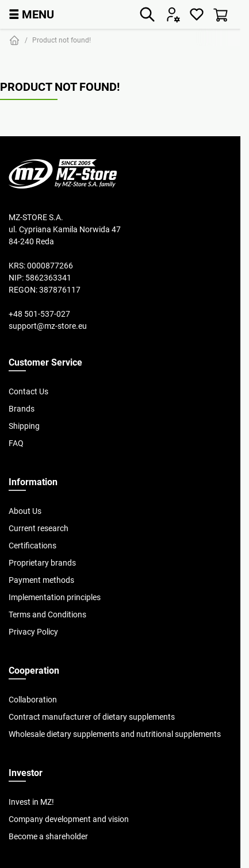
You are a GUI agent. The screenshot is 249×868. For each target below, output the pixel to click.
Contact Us (28, 391)
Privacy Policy (33, 632)
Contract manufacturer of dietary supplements (92, 717)
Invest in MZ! (31, 802)
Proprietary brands (42, 563)
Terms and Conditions (47, 614)
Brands (22, 409)
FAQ (16, 443)
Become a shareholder (48, 836)
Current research (39, 528)
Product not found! (62, 40)
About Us (25, 511)
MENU (31, 14)
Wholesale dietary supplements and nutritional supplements (115, 734)
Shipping (24, 426)
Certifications (32, 546)
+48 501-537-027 (39, 314)
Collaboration (33, 700)
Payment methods (41, 580)
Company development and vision (69, 819)
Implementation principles (55, 597)
